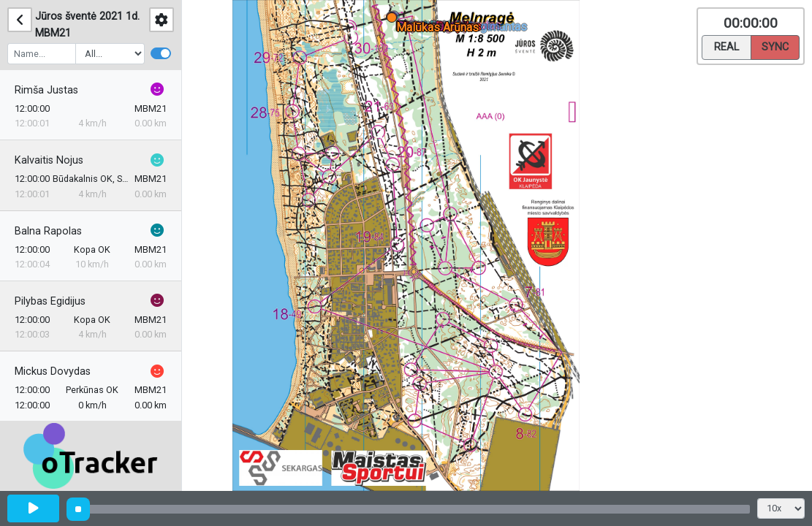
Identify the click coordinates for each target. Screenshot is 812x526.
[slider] (78, 509)
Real (726, 46)
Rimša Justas (46, 90)
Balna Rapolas (48, 231)
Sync (775, 46)
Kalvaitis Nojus (49, 160)
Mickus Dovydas (53, 371)
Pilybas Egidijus (50, 301)
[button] (394, 20)
